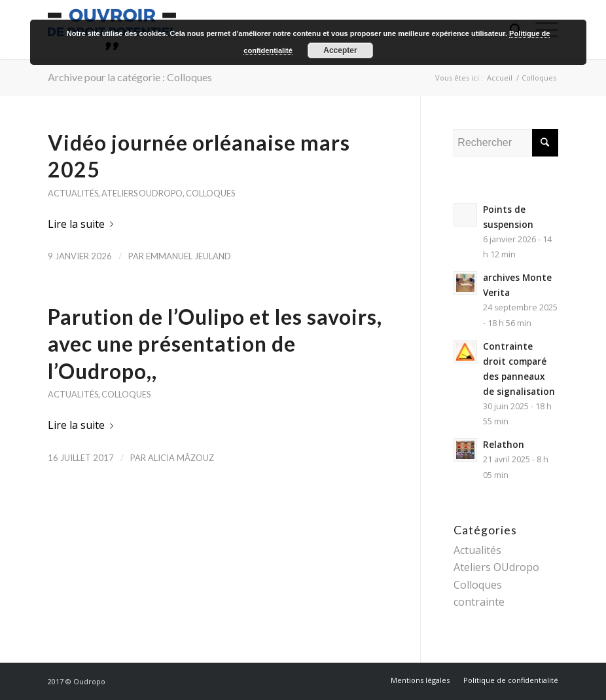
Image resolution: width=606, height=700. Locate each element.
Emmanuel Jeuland (188, 256)
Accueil (500, 78)
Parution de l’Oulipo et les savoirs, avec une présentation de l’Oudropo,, (215, 344)
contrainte (479, 602)
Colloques (210, 193)
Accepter (340, 50)
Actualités (73, 193)
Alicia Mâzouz (181, 458)
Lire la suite (83, 224)
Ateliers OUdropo (142, 193)
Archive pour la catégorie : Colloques (130, 77)
